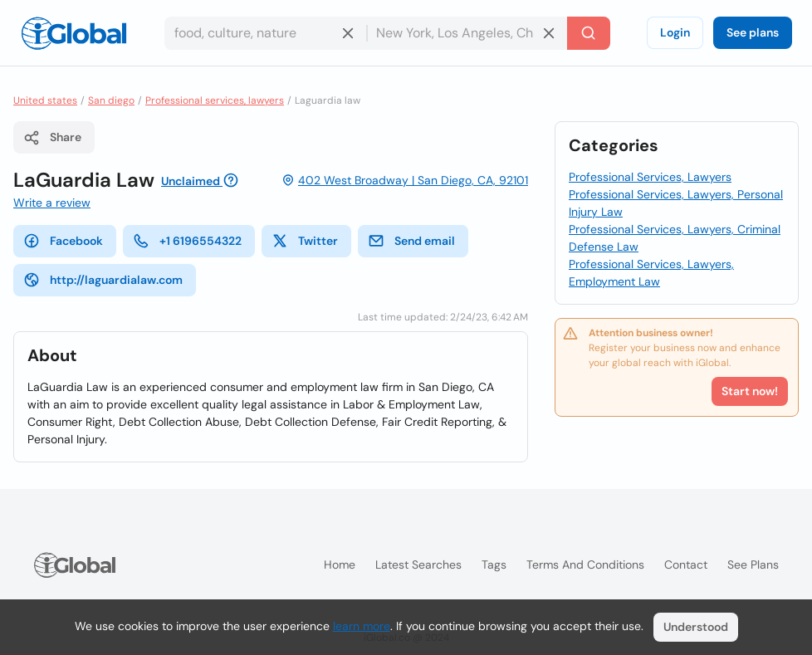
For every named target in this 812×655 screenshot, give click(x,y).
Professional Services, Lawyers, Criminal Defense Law (675, 238)
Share (52, 138)
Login (675, 32)
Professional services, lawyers (215, 100)
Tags (494, 565)
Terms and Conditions (585, 565)
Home (340, 565)
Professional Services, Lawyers (650, 177)
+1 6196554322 (187, 241)
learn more (362, 626)
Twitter (305, 241)
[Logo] (74, 33)
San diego (111, 100)
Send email (411, 241)
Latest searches (418, 565)
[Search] (589, 33)
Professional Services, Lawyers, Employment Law (651, 273)
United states (45, 100)
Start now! (750, 391)
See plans (753, 32)
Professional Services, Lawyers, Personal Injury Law (676, 203)
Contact (686, 565)
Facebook (63, 241)
